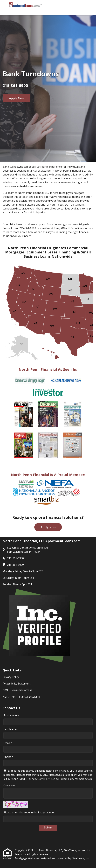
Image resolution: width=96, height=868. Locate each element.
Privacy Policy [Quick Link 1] (11, 677)
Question (9, 785)
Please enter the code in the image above (29, 812)
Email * (8, 743)
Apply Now (17, 98)
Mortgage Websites (27, 858)
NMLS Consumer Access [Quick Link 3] (17, 690)
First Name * (11, 715)
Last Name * (11, 729)
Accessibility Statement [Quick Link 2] (17, 684)
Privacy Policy (67, 779)
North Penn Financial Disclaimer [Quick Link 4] (22, 697)
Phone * (8, 757)
